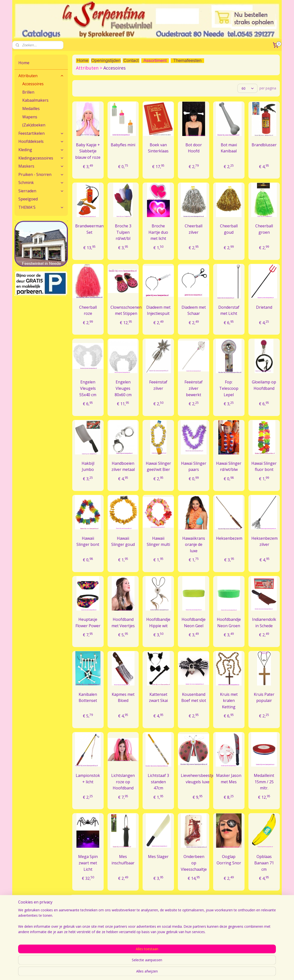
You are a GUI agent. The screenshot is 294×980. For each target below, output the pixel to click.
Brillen (28, 92)
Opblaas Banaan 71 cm (264, 863)
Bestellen (130, 940)
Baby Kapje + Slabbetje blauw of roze (88, 151)
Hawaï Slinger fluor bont (264, 466)
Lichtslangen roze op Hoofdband (123, 782)
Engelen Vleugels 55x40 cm (88, 388)
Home (24, 63)
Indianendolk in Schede (264, 623)
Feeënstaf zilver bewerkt (194, 388)
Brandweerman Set (89, 229)
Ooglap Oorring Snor (229, 860)
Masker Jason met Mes (229, 779)
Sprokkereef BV (242, 945)
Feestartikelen (41, 133)
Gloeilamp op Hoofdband (264, 385)
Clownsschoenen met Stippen (126, 310)
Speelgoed (28, 199)
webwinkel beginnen (204, 971)
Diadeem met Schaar (193, 310)
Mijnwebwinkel (247, 971)
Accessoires (33, 84)
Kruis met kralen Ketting (229, 701)
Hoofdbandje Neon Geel (194, 623)
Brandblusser (264, 145)
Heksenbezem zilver (264, 541)
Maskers (41, 166)
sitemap (175, 971)
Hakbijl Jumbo (88, 466)
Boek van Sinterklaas (158, 148)
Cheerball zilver (194, 229)
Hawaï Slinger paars (193, 466)
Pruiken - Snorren (41, 174)
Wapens (30, 117)
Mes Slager (158, 857)
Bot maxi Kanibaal (229, 148)
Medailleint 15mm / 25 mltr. (264, 782)
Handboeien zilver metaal (123, 466)
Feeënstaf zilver (158, 385)
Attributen (41, 76)
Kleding (41, 150)
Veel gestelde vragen (85, 945)
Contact (21, 940)
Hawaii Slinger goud (123, 541)
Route (19, 945)
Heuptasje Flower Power (88, 623)
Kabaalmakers (35, 100)
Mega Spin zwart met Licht (88, 863)
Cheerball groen (264, 229)
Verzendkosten (134, 945)
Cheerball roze (88, 310)
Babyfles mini (123, 145)
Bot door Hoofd (193, 148)
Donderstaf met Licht (229, 310)
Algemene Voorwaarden (249, 940)
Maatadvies (78, 940)
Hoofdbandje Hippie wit (158, 623)
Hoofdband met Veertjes (123, 623)
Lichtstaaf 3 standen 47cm (158, 782)
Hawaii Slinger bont (88, 541)
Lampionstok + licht (88, 779)
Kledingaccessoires (41, 158)
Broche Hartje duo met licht (158, 232)
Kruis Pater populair (264, 698)
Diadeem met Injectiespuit (158, 310)
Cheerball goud (229, 229)
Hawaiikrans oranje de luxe (193, 545)
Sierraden (41, 191)
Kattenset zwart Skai (158, 698)
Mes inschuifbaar (123, 860)
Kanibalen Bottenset (88, 698)
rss (185, 971)
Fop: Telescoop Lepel (229, 388)
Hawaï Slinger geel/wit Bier (158, 466)
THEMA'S (41, 207)
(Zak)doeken (34, 125)
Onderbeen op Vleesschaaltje (194, 863)
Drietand (264, 307)
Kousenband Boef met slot (193, 698)
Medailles (31, 109)
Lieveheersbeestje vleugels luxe (198, 779)
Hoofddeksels (41, 141)
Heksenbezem (229, 538)
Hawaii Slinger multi (158, 541)
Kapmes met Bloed (123, 698)
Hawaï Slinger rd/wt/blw (229, 466)
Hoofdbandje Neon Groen (229, 623)
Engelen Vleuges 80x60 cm (123, 388)
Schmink (41, 183)
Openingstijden (188, 945)
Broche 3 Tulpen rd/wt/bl (123, 232)
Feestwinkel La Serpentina (197, 940)
